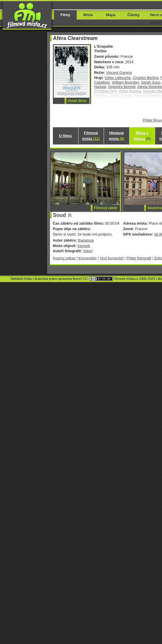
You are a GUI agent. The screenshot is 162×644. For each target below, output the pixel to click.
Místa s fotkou (142, 136)
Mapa (111, 15)
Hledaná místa (116, 136)
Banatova (86, 240)
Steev (88, 251)
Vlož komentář (112, 258)
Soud (60, 215)
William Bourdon (125, 82)
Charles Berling (146, 78)
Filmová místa (91, 136)
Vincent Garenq (119, 73)
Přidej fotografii (139, 258)
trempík (84, 246)
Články (133, 15)
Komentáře (87, 258)
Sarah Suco (151, 82)
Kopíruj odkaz (64, 258)
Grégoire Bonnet (122, 87)
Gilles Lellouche (118, 78)
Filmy (65, 15)
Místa (88, 15)
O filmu (65, 136)
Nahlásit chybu (22, 279)
